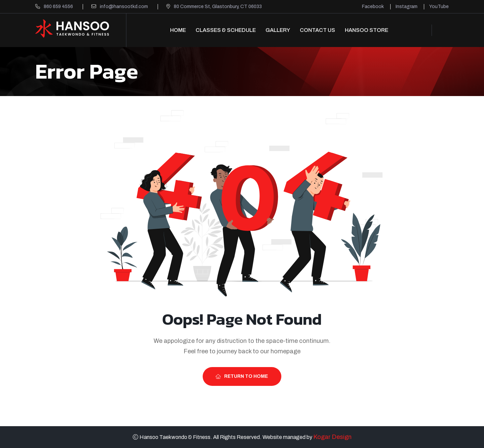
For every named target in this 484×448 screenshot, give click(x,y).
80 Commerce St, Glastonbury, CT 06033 (218, 7)
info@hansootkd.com (124, 7)
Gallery (278, 30)
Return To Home (242, 376)
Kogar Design (332, 437)
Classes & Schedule (226, 30)
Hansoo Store (367, 30)
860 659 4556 (58, 7)
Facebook (373, 7)
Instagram (407, 7)
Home (178, 30)
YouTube (439, 7)
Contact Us (317, 30)
